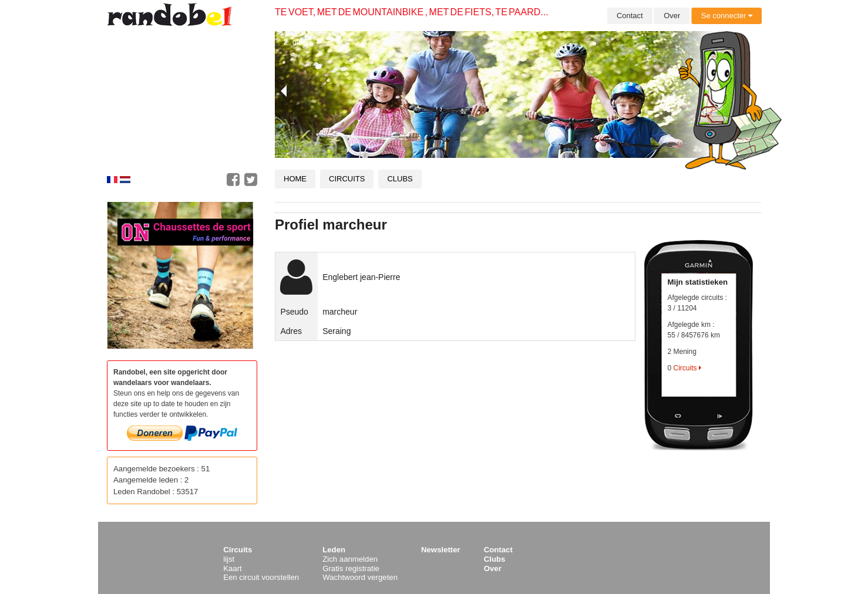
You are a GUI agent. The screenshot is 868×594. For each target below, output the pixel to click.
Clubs (400, 179)
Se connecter (727, 16)
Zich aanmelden (350, 559)
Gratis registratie (351, 568)
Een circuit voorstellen (261, 577)
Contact (630, 16)
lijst (229, 559)
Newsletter (441, 550)
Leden (334, 550)
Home (295, 179)
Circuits (347, 179)
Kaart (233, 568)
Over (672, 16)
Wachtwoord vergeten (360, 577)
